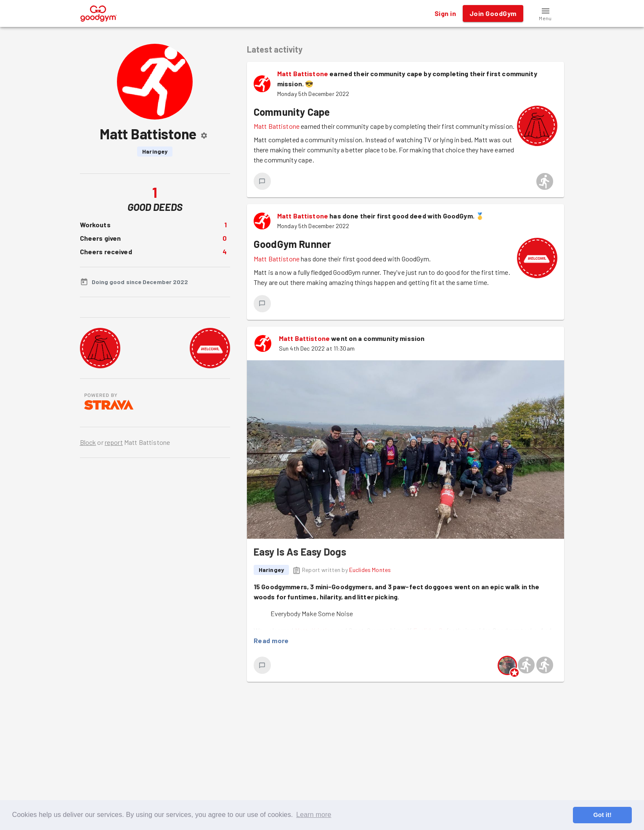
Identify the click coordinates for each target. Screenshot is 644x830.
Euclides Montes (370, 570)
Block (88, 442)
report (114, 442)
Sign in (445, 13)
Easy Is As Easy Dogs (300, 552)
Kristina (323, 630)
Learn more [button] (314, 815)
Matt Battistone (303, 73)
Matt (302, 630)
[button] (546, 13)
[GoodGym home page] (99, 12)
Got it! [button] (602, 815)
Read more (271, 641)
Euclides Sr (429, 630)
